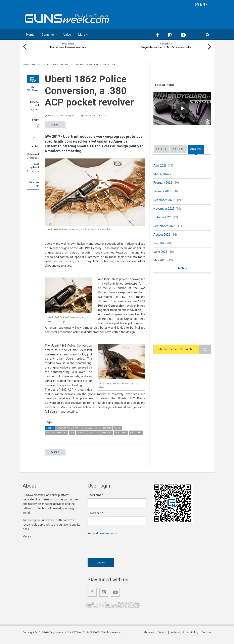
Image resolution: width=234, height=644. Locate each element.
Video (67, 35)
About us (149, 637)
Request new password (102, 538)
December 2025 (164, 200)
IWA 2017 (82, 437)
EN (202, 4)
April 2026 (160, 166)
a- (32, 147)
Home (30, 35)
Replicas (107, 437)
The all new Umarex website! (68, 47)
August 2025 (162, 235)
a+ (37, 146)
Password (95, 518)
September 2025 (164, 226)
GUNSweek (33, 90)
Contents (48, 35)
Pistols (101, 116)
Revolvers (121, 437)
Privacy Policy (190, 637)
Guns (117, 432)
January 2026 (162, 191)
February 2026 (163, 183)
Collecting (91, 432)
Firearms (106, 432)
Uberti (49, 244)
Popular (178, 149)
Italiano (55, 125)
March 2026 (161, 174)
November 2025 (164, 209)
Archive (196, 149)
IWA (72, 437)
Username (96, 499)
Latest (161, 149)
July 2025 (160, 243)
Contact (162, 637)
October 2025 (162, 217)
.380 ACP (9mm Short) (69, 432)
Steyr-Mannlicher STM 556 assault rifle (166, 47)
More (82, 35)
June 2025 (160, 252)
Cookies (206, 637)
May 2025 (160, 261)
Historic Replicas (56, 437)
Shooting (136, 437)
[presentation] (118, 550)
